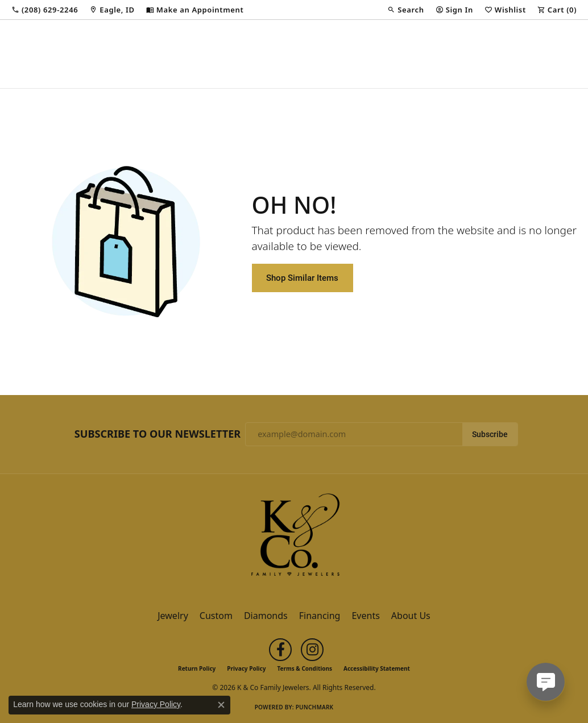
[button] (405, 10)
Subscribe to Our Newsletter (158, 434)
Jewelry (173, 616)
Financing (320, 616)
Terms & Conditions (305, 668)
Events (365, 616)
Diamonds (266, 616)
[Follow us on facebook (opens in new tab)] (280, 650)
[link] (45, 10)
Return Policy (197, 668)
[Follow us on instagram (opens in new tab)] (312, 650)
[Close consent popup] (221, 705)
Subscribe (490, 434)
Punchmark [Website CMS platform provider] (315, 707)
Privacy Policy (246, 668)
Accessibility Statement (377, 668)
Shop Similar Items (302, 277)
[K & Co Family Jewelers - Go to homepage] (294, 538)
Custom (216, 616)
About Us (411, 616)
